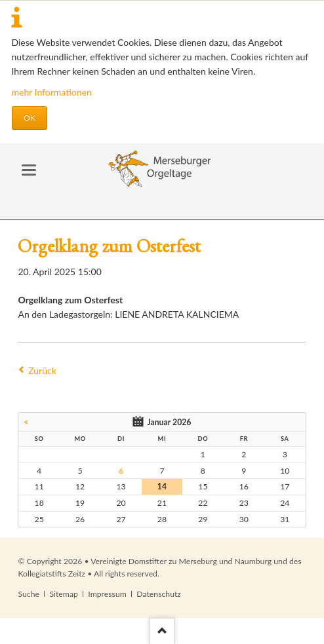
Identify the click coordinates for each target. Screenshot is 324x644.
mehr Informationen (52, 92)
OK (30, 118)
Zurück (42, 370)
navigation (29, 170)
